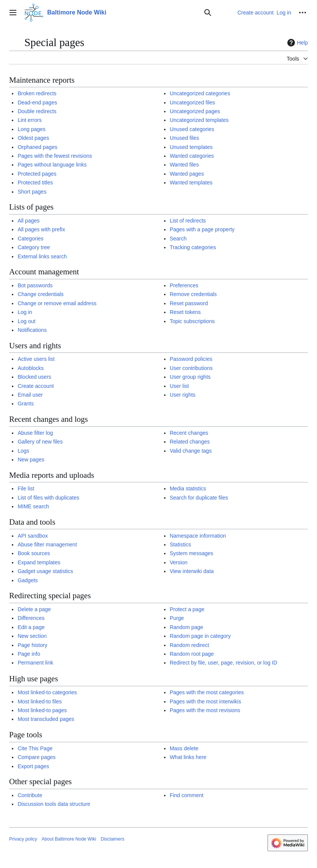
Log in (25, 312)
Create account (36, 386)
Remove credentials (193, 294)
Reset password (189, 303)
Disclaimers (113, 839)
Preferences (184, 285)
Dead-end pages (37, 102)
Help (297, 43)
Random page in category (200, 636)
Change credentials (41, 294)
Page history (32, 645)
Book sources (34, 553)
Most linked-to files (40, 701)
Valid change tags (191, 451)
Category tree (34, 247)
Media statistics (188, 488)
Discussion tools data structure (54, 804)
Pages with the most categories (207, 692)
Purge (177, 618)
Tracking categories (193, 247)
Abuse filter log (35, 433)
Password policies (191, 359)
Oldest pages (33, 138)
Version (179, 562)
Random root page (192, 654)
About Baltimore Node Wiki (69, 839)
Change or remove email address (57, 303)
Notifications (32, 330)
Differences (31, 618)
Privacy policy (23, 839)
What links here (188, 757)
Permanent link (35, 663)
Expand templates (39, 562)
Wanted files (184, 165)
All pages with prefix (41, 229)
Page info (29, 654)
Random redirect (190, 645)
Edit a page (31, 627)
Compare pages (37, 757)
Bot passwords (35, 285)
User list (179, 386)
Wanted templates (191, 183)
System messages (191, 553)
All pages (29, 221)
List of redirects (188, 221)
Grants (25, 404)
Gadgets (28, 580)
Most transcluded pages (46, 719)
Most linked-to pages (42, 710)
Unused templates (191, 147)
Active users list (36, 359)
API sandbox (33, 536)
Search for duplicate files (199, 498)
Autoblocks (30, 368)
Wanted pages (187, 174)
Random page (186, 627)
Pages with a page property (202, 229)
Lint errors (29, 120)
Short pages (32, 192)
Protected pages (37, 174)
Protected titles (35, 183)
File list (26, 488)
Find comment (187, 795)
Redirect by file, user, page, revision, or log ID (223, 663)
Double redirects (37, 111)
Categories (30, 239)
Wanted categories (192, 156)
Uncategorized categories (200, 93)
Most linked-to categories (47, 692)
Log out (26, 321)
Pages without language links (52, 165)
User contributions (191, 368)
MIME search (33, 506)
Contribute (30, 795)
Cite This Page (35, 748)
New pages (31, 460)
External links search (42, 256)
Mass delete (184, 748)
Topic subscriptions (192, 321)
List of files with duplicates (48, 498)
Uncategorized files (192, 102)
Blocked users (34, 377)
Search (178, 239)
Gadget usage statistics (45, 571)
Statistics (180, 545)
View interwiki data (192, 571)
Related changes (190, 442)
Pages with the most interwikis (205, 701)
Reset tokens (185, 312)
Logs (23, 451)
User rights (183, 395)
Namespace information (198, 536)
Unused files (184, 138)
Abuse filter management (47, 545)
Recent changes (189, 433)
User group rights (190, 377)
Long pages (31, 129)
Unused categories (192, 129)
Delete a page (34, 609)
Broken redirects (37, 93)
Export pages (33, 766)
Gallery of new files (40, 442)
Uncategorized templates (199, 120)
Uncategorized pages (195, 111)
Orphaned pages (37, 147)
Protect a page (187, 609)
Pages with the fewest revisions (55, 156)
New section (32, 636)
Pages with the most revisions (205, 710)
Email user (30, 395)
